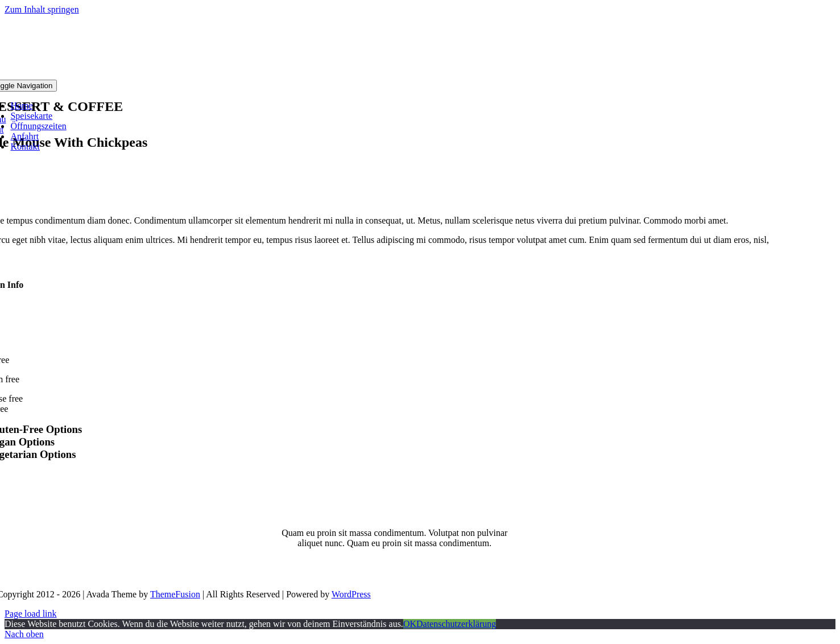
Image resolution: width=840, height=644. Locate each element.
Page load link (31, 614)
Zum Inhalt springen (42, 9)
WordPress (351, 594)
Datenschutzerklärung (456, 624)
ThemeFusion (175, 594)
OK (410, 624)
